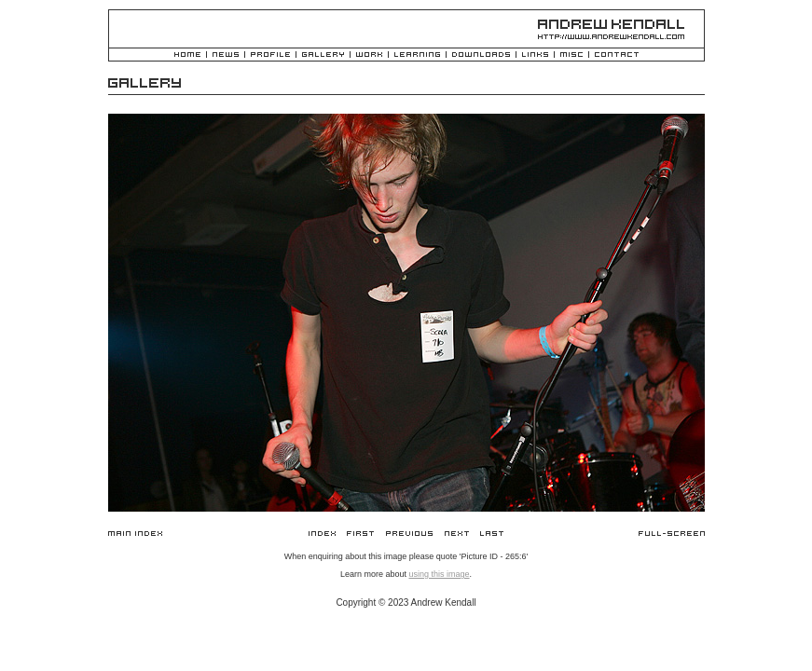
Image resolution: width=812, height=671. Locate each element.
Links (535, 55)
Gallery (323, 55)
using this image (439, 574)
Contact (617, 55)
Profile (270, 55)
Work (369, 55)
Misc (571, 55)
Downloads (481, 55)
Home (187, 55)
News (226, 55)
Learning (417, 55)
